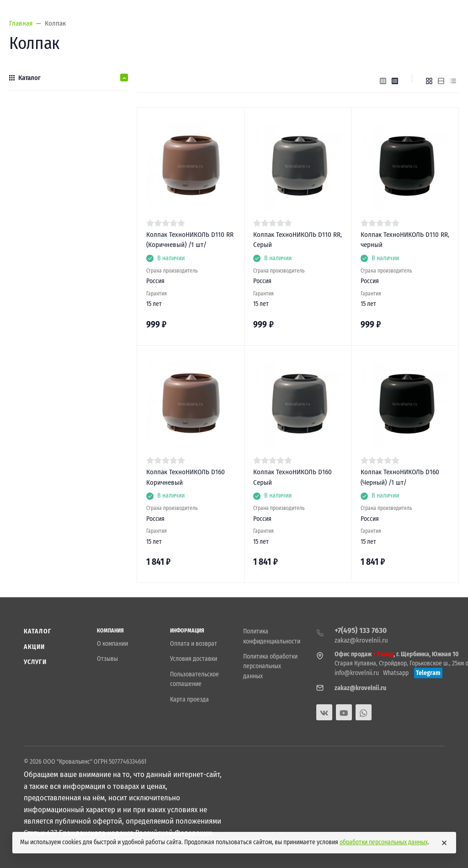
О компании (112, 644)
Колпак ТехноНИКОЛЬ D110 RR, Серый (298, 240)
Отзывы (107, 659)
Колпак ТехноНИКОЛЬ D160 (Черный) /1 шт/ (400, 477)
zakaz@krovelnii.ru (361, 640)
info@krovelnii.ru (357, 673)
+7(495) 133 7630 (361, 630)
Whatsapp (396, 673)
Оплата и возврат (194, 644)
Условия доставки (194, 659)
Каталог (37, 631)
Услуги (35, 662)
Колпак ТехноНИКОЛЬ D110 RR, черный (405, 240)
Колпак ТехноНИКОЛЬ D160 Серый (292, 477)
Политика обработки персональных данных (270, 666)
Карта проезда (189, 699)
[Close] (444, 843)
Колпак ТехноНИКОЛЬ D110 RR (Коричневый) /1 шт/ (190, 240)
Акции (35, 647)
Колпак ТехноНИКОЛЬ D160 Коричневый (186, 477)
